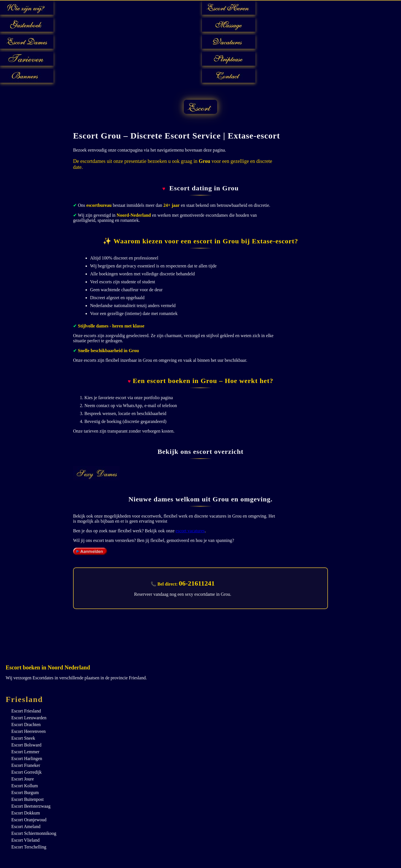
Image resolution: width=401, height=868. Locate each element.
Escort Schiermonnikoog (34, 833)
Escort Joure (23, 779)
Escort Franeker (26, 765)
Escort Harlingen (27, 759)
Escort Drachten (26, 725)
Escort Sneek (23, 738)
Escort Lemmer (25, 752)
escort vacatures (190, 531)
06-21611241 (197, 583)
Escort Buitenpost (27, 799)
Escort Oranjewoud (29, 820)
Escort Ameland (26, 826)
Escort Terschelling (29, 847)
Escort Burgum (25, 793)
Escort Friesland (26, 711)
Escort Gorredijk (26, 772)
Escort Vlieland (25, 840)
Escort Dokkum (26, 813)
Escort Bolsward (26, 745)
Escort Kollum (25, 786)
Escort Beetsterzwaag (31, 806)
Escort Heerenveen (28, 731)
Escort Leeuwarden (29, 718)
